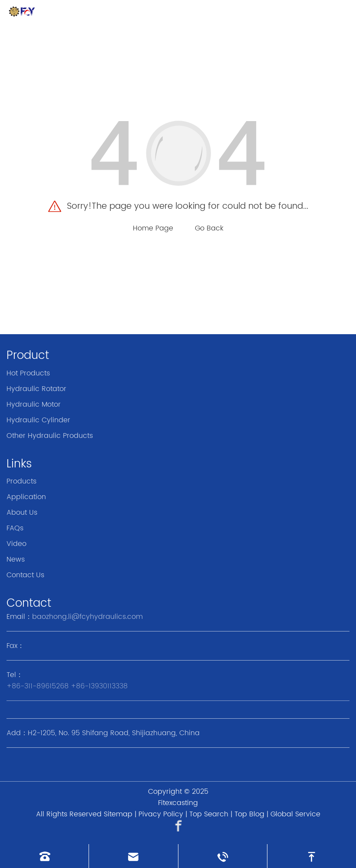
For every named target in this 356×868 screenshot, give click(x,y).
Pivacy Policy (161, 814)
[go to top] (312, 856)
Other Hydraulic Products (50, 436)
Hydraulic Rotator (36, 389)
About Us (22, 513)
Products (21, 481)
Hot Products (28, 373)
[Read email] (133, 856)
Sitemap (118, 814)
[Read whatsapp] (223, 856)
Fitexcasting (178, 803)
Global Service (295, 814)
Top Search (209, 814)
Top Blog (249, 814)
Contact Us (25, 575)
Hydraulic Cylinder (38, 420)
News (16, 559)
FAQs (15, 528)
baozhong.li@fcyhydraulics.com (87, 617)
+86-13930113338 (99, 686)
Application (26, 497)
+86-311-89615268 (38, 686)
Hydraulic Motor (34, 404)
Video (16, 544)
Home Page (153, 228)
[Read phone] (44, 856)
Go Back (209, 228)
